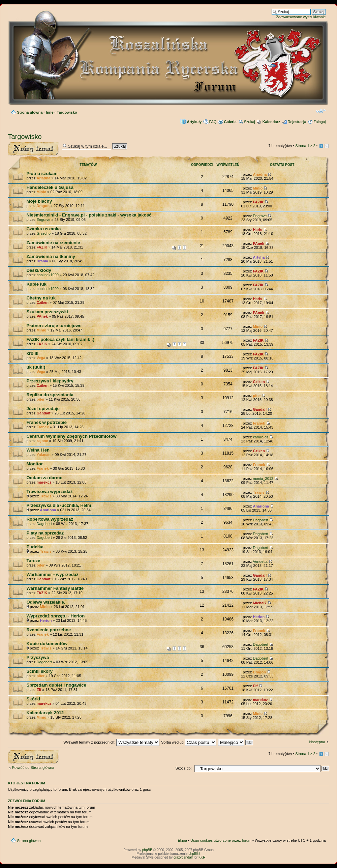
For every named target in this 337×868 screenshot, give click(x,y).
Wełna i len (38, 450)
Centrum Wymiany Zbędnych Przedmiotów (72, 436)
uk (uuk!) (36, 367)
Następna (317, 742)
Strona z (305, 146)
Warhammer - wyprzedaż (53, 574)
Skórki (33, 699)
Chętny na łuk (41, 298)
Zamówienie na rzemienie (53, 243)
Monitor (35, 464)
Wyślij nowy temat (33, 149)
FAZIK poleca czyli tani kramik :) (61, 339)
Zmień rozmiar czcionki (321, 111)
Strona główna (30, 112)
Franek (42, 427)
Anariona (48, 510)
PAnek (258, 243)
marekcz (44, 482)
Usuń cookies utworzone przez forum (221, 840)
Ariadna (43, 178)
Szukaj (250, 122)
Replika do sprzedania (50, 395)
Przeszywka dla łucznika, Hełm (59, 505)
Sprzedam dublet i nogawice (56, 685)
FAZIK (258, 202)
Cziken (42, 302)
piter (40, 399)
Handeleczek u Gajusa (50, 187)
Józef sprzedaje (43, 409)
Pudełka (35, 547)
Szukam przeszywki (47, 312)
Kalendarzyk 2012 (45, 713)
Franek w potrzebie (47, 422)
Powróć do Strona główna (33, 768)
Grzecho (43, 233)
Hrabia (42, 261)
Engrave (43, 220)
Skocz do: (183, 768)
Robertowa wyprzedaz (50, 519)
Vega (41, 358)
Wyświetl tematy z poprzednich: (111, 742)
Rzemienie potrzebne (49, 630)
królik (33, 353)
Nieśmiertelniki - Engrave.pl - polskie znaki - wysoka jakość (89, 215)
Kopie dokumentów (47, 644)
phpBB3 (194, 854)
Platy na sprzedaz (45, 533)
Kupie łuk (37, 284)
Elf (39, 690)
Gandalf (43, 413)
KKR (202, 857)
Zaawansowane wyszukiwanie (301, 17)
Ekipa (182, 840)
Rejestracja (297, 122)
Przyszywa (38, 657)
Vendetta (260, 561)
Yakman (43, 455)
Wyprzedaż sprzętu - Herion (56, 616)
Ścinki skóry (40, 671)
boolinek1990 (47, 275)
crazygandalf (183, 857)
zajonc (42, 441)
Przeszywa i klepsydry (50, 381)
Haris (257, 230)
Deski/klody (39, 270)
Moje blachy (39, 201)
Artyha (259, 257)
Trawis (46, 496)
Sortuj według (189, 742)
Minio (41, 192)
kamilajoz (261, 437)
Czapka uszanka (44, 229)
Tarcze (34, 561)
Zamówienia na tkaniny (51, 256)
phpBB (147, 850)
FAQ (213, 122)
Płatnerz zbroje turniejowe (54, 326)
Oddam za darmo (45, 478)
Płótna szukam (42, 173)
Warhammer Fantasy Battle (55, 588)
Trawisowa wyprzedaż (50, 491)
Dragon (43, 206)
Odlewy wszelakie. (46, 602)
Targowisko (67, 112)
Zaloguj (319, 122)
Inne (50, 112)
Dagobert (44, 524)
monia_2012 (263, 479)
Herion (46, 620)
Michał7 (259, 603)
